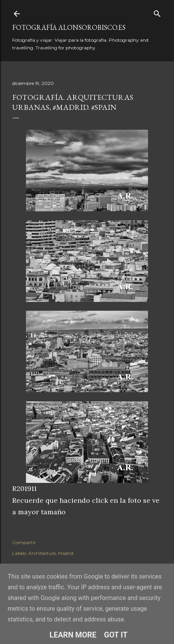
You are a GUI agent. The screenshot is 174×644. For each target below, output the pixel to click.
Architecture (42, 553)
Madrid (66, 553)
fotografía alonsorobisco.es (69, 27)
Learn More (73, 635)
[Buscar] (157, 12)
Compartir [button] (24, 542)
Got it (116, 635)
